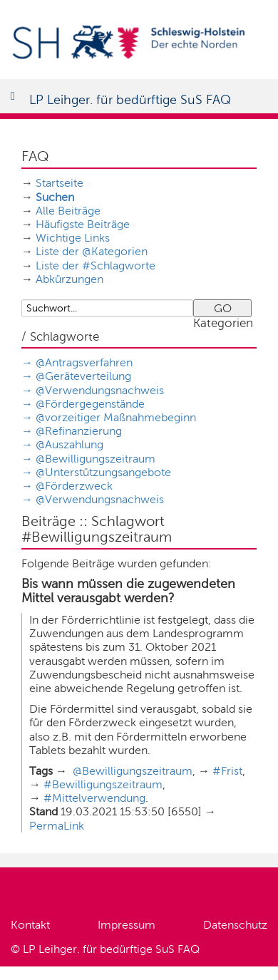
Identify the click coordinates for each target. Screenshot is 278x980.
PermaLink (57, 826)
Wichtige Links (73, 238)
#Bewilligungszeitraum (103, 784)
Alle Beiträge (68, 211)
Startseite (60, 183)
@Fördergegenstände (90, 404)
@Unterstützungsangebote (103, 472)
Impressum (127, 925)
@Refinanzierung (79, 431)
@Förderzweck (74, 486)
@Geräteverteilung (83, 376)
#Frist (227, 771)
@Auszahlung (69, 444)
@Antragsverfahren (84, 362)
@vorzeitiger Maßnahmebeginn (116, 417)
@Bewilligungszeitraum (96, 459)
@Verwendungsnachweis (100, 390)
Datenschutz (235, 925)
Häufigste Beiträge (83, 224)
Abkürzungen (69, 279)
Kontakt (30, 925)
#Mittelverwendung (94, 798)
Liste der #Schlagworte (96, 265)
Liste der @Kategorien (92, 251)
